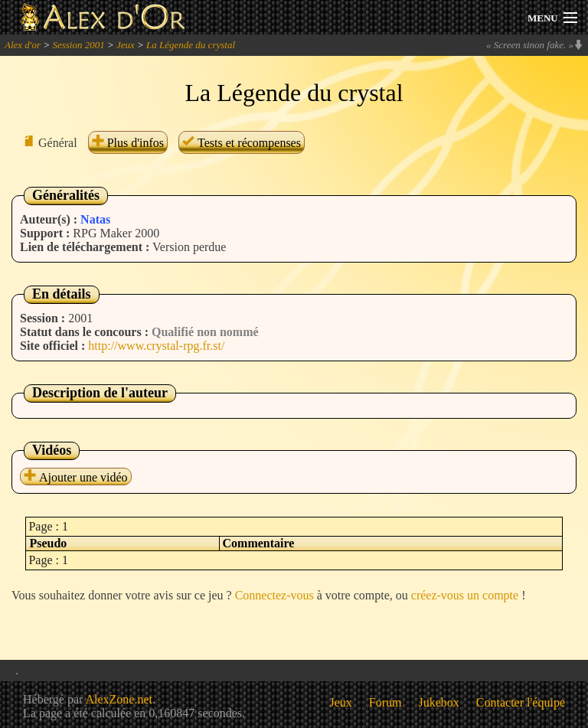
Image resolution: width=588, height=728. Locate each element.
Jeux (126, 45)
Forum (385, 702)
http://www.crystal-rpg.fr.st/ (156, 346)
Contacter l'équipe (521, 702)
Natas (95, 219)
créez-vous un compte (465, 595)
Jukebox (439, 702)
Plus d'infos (128, 143)
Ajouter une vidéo (76, 477)
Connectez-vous (274, 595)
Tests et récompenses (242, 143)
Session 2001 (78, 45)
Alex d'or (23, 45)
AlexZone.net (119, 699)
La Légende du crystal (191, 45)
